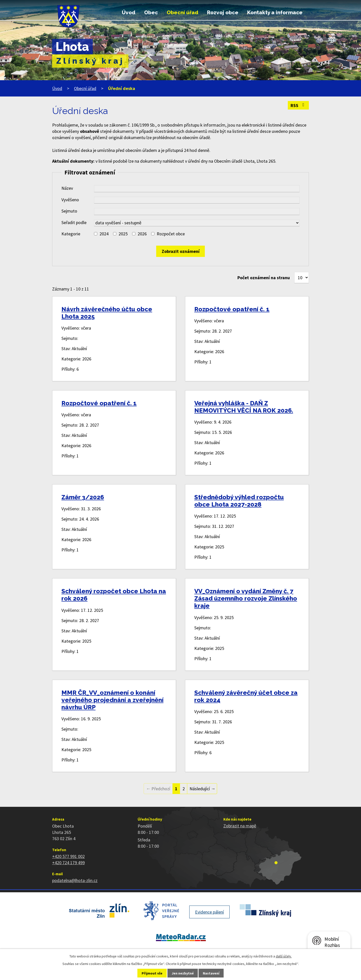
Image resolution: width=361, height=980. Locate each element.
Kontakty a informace (275, 13)
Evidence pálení (209, 912)
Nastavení (211, 973)
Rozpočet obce (171, 234)
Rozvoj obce (223, 13)
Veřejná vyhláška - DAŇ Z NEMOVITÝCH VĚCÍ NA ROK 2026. (244, 407)
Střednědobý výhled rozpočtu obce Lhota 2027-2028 (239, 501)
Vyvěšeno (70, 200)
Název (67, 188)
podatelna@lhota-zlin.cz (75, 880)
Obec (151, 13)
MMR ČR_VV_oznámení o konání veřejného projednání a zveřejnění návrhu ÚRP (112, 700)
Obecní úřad (183, 13)
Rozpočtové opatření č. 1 (232, 309)
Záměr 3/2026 (83, 497)
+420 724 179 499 (68, 863)
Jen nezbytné (183, 973)
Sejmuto (69, 211)
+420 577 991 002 (68, 856)
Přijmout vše (152, 973)
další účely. (284, 956)
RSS (298, 105)
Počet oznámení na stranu (264, 278)
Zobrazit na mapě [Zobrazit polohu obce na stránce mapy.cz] (240, 826)
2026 (142, 234)
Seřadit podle (74, 222)
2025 (123, 234)
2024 (104, 234)
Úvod (129, 13)
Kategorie (71, 234)
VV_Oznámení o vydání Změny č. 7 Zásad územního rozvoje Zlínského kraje (246, 598)
